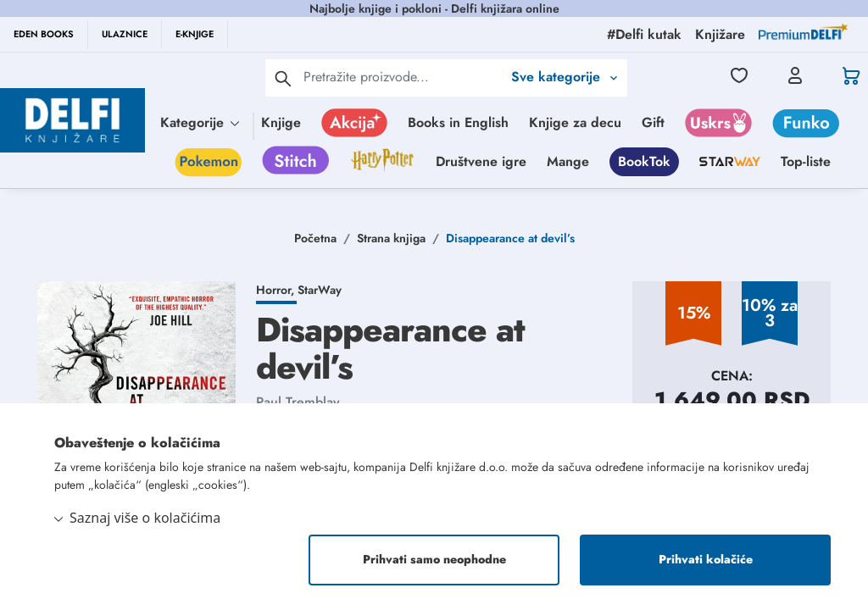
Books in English (458, 122)
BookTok (644, 161)
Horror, (277, 290)
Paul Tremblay (298, 402)
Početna (315, 238)
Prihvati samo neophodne (434, 560)
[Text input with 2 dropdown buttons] (403, 77)
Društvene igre (481, 161)
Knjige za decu (575, 122)
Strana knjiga (391, 238)
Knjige (281, 122)
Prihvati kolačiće (706, 560)
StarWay (320, 290)
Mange (568, 161)
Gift (653, 122)
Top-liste (806, 161)
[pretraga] (283, 78)
